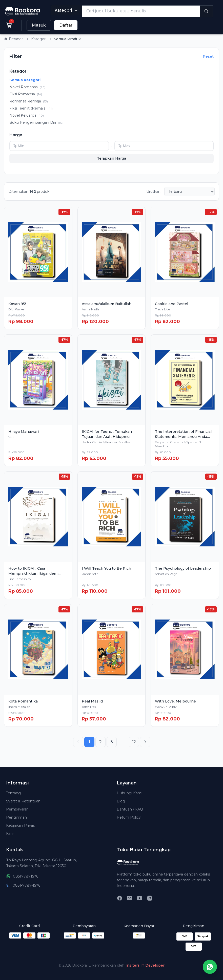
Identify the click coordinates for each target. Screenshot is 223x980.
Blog (121, 801)
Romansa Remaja (29, 101)
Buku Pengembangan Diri (36, 122)
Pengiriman (16, 817)
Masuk (39, 25)
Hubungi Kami (129, 793)
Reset (208, 56)
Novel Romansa (27, 87)
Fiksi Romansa (26, 94)
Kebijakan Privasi (21, 825)
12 (134, 742)
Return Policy (129, 817)
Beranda (14, 39)
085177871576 (22, 876)
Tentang (13, 793)
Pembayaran (17, 809)
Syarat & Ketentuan (23, 801)
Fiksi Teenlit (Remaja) (31, 108)
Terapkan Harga (112, 158)
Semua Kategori (25, 80)
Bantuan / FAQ (130, 809)
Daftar (66, 25)
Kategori (66, 10)
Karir (10, 834)
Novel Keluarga (27, 115)
